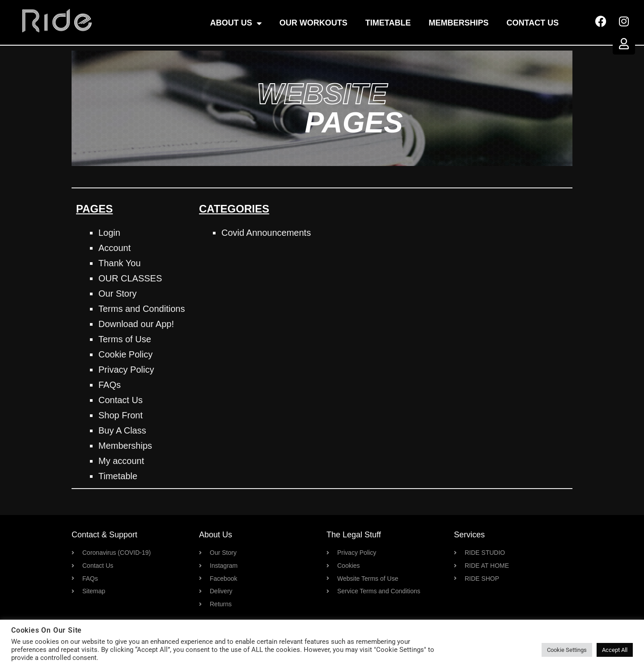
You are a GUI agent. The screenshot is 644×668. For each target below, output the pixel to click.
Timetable (388, 23)
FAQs (110, 385)
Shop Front (121, 415)
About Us (236, 23)
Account (114, 248)
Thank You (120, 263)
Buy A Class (122, 430)
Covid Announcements (266, 233)
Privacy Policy (126, 370)
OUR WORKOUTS (314, 23)
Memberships (459, 23)
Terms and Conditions (142, 309)
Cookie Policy (125, 354)
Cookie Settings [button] (567, 650)
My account (121, 461)
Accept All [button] (615, 650)
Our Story (118, 294)
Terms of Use (125, 339)
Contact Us (533, 23)
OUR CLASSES (130, 278)
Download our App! (136, 324)
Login (109, 233)
